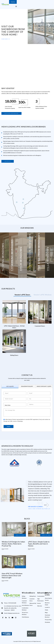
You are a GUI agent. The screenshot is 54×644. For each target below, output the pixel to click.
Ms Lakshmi (32, 506)
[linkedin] (6, 618)
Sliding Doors (14, 355)
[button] (22, 36)
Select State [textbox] (8, 405)
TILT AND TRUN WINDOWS (39, 252)
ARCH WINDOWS (21, 259)
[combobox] (15, 405)
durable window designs (23, 93)
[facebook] (3, 618)
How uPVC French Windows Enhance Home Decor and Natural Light (12, 576)
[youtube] (13, 618)
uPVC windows (7, 143)
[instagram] (16, 618)
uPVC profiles (7, 138)
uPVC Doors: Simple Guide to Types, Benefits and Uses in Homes (39, 544)
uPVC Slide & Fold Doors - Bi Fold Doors (14, 327)
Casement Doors (40, 326)
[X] (9, 618)
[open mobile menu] (16, 6)
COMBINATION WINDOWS (30, 252)
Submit (9, 427)
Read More (5, 549)
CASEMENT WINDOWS (12, 255)
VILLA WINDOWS (48, 259)
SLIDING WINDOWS (3, 257)
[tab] (22, 295)
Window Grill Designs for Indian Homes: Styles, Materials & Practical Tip (13, 544)
